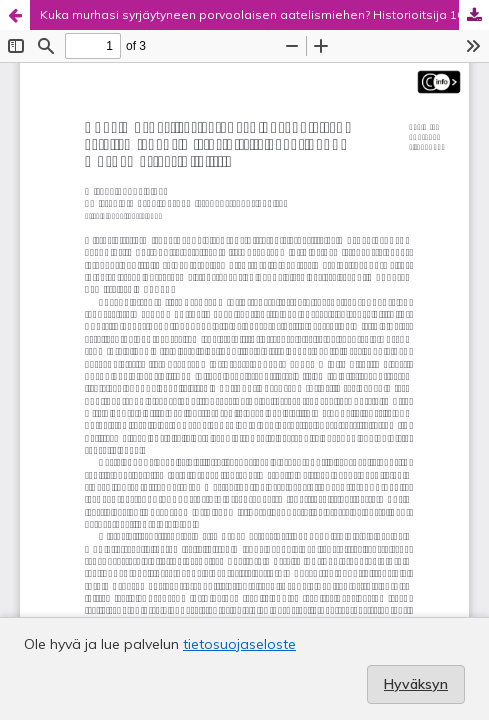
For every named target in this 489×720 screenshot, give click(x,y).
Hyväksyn (416, 684)
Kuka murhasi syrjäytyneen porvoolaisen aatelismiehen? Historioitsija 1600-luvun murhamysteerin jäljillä (264, 14)
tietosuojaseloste (239, 644)
